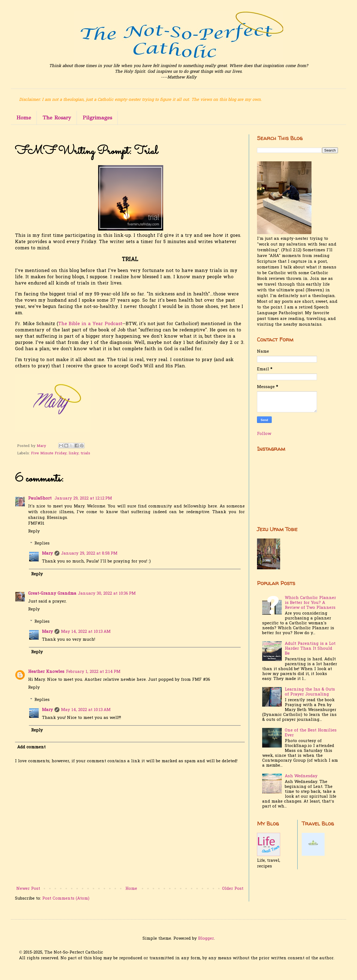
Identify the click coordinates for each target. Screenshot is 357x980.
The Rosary (57, 118)
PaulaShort (40, 498)
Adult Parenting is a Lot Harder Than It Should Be (310, 649)
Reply (34, 531)
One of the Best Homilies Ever (311, 733)
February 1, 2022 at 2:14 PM (93, 672)
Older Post (233, 889)
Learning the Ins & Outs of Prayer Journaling (310, 692)
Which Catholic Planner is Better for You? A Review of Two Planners (310, 603)
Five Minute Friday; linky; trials (61, 453)
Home (24, 118)
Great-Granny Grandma (52, 594)
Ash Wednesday (301, 776)
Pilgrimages (97, 118)
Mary (47, 553)
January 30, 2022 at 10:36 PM (107, 594)
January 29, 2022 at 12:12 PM (83, 498)
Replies (42, 543)
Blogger (206, 939)
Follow (264, 434)
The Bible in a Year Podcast (90, 324)
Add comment (31, 747)
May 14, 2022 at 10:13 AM (86, 632)
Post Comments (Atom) (66, 899)
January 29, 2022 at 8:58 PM (89, 553)
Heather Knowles (46, 672)
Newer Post (28, 889)
